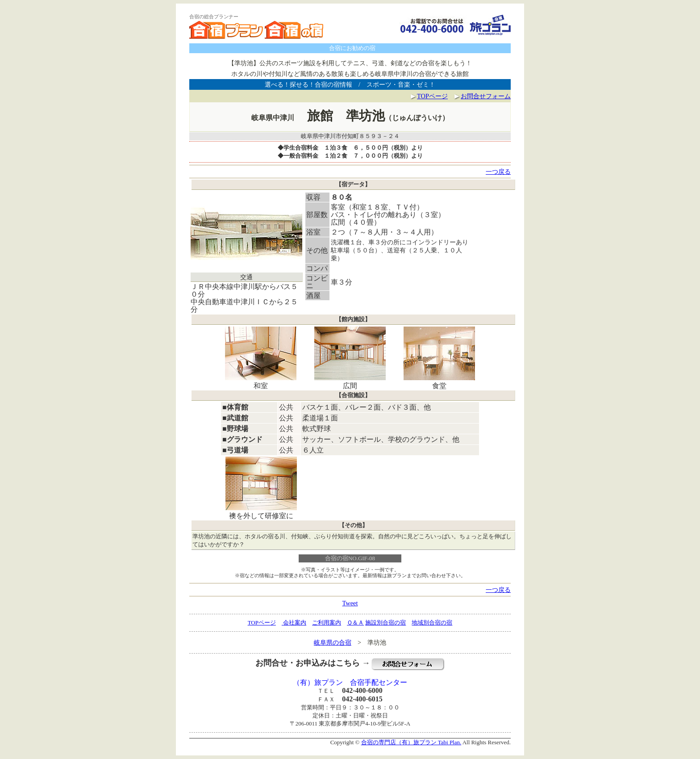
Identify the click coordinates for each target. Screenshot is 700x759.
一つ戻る (498, 172)
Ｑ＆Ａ (355, 623)
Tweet (350, 603)
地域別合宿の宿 (432, 623)
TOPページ (432, 96)
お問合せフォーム (482, 96)
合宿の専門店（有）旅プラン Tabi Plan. (411, 742)
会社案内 (294, 623)
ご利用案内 (327, 623)
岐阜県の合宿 (333, 642)
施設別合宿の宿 (385, 623)
